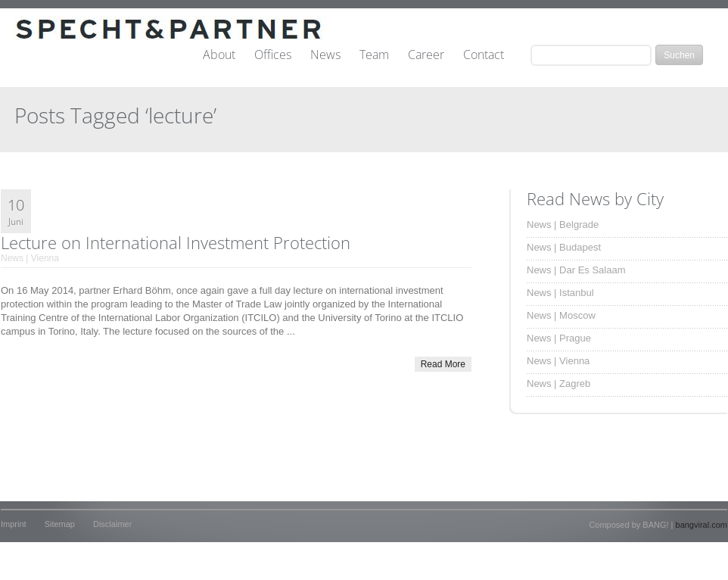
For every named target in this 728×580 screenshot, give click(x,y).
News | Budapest (564, 247)
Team (374, 55)
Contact (484, 55)
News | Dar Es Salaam (576, 270)
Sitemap (60, 524)
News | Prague (559, 338)
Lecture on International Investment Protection (176, 242)
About (219, 55)
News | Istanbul (560, 293)
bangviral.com (702, 525)
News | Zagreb (558, 384)
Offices (273, 55)
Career (426, 55)
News (325, 55)
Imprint (14, 524)
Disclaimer (112, 524)
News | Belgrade (563, 225)
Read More (443, 364)
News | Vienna (30, 258)
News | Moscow (561, 315)
